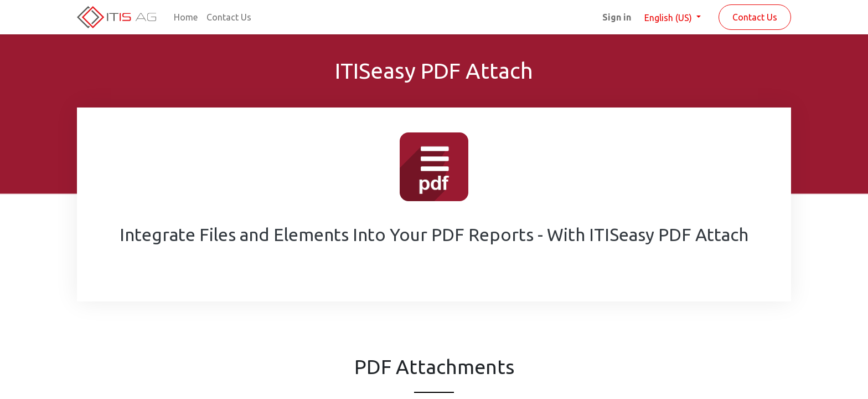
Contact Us (755, 17)
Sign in (617, 17)
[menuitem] (186, 17)
